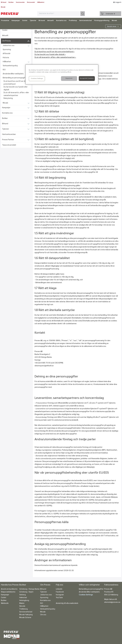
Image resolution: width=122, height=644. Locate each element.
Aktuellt (51, 21)
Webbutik (5, 603)
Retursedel (31, 2)
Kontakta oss (61, 21)
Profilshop (73, 21)
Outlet (25, 21)
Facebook (60, 592)
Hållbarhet (41, 2)
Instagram (60, 595)
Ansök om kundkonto (9, 589)
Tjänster (33, 21)
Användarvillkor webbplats (13, 74)
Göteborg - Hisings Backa (29, 589)
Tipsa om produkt (9, 145)
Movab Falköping (26, 615)
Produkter (5, 21)
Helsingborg (24, 601)
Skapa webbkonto (8, 592)
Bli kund (4, 2)
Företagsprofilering (102, 21)
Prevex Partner (8, 140)
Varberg (23, 595)
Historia (6, 58)
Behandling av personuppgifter (15, 78)
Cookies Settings (86, 595)
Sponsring (7, 50)
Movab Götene (25, 618)
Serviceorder (20, 2)
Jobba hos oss (9, 46)
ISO (4, 70)
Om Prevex (6, 41)
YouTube (59, 598)
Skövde (22, 606)
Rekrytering (8, 98)
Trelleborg (23, 609)
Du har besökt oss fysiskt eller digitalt (16, 88)
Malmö (22, 603)
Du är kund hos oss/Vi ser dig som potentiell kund (17, 83)
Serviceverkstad (85, 21)
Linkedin (59, 589)
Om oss (43, 615)
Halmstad (23, 598)
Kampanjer (16, 21)
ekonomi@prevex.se (112, 602)
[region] (62, 74)
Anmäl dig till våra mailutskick (67, 603)
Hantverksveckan (9, 134)
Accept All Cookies (87, 78)
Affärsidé (7, 54)
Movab (3, 7)
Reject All (69, 78)
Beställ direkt (113, 26)
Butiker (11, 2)
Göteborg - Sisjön (26, 592)
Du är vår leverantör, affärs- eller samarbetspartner (16, 94)
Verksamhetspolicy (10, 66)
